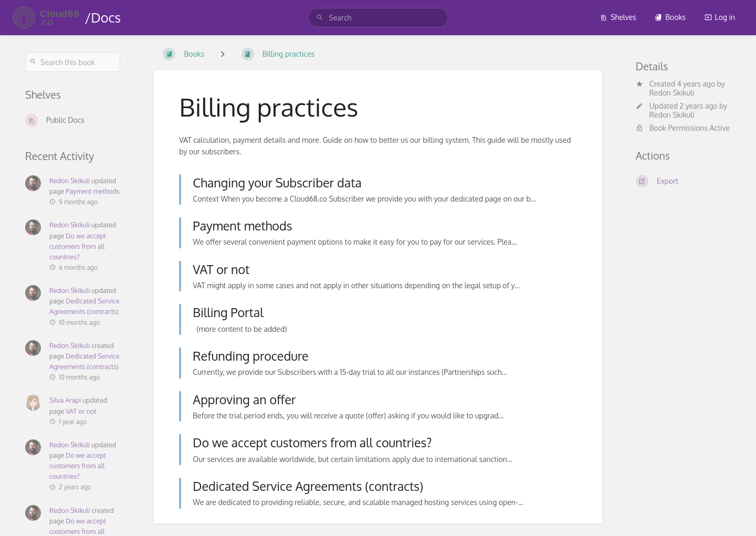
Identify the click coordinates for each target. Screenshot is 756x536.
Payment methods (92, 191)
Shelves (618, 17)
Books (670, 17)
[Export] (683, 181)
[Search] (320, 18)
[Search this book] (73, 62)
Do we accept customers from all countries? (78, 246)
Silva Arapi (65, 400)
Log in (720, 17)
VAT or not (81, 411)
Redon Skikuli (70, 181)
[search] (378, 18)
